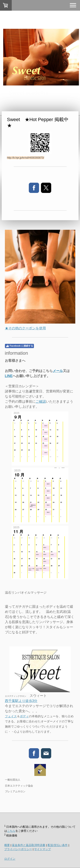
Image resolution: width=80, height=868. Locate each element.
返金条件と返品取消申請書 (29, 845)
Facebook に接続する (19, 346)
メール (58, 371)
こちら (11, 831)
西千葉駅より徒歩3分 (21, 701)
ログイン (10, 859)
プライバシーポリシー (18, 849)
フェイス (11, 716)
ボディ (24, 716)
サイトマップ (42, 849)
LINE (9, 376)
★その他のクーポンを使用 (25, 328)
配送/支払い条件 (58, 845)
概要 (7, 845)
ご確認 (41, 401)
